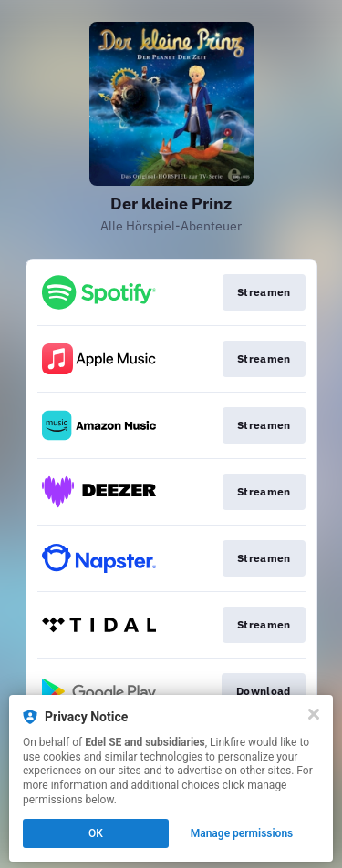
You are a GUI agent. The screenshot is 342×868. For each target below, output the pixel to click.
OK (96, 833)
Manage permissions (242, 833)
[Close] (314, 714)
